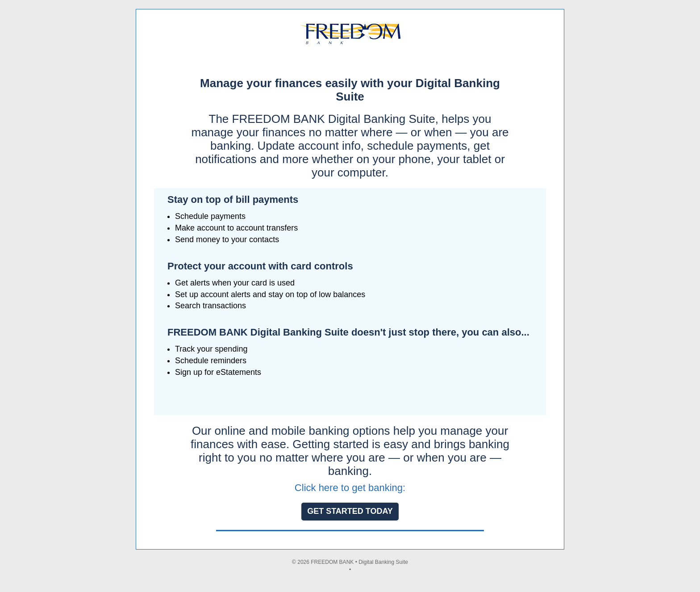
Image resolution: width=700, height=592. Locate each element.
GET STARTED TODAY (350, 511)
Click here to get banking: (350, 488)
